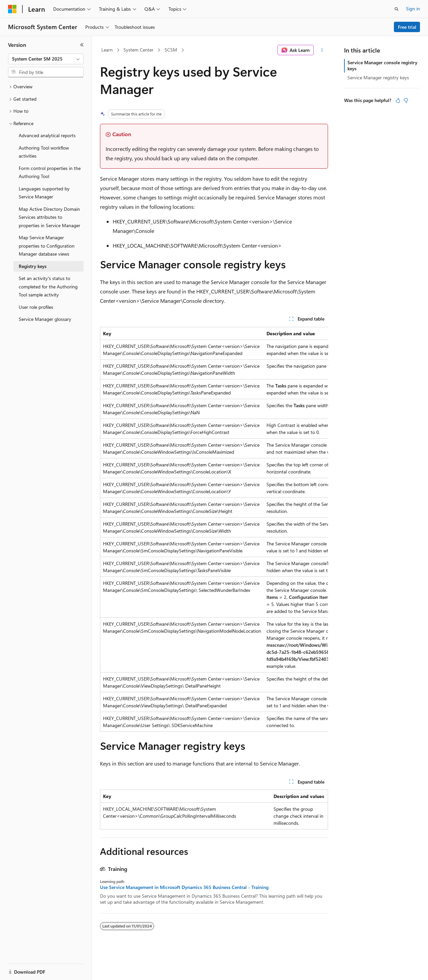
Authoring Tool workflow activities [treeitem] (44, 152)
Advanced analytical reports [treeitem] (47, 135)
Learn (107, 50)
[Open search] (397, 9)
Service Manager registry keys (378, 77)
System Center (138, 50)
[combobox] (46, 59)
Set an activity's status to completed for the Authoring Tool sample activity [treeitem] (48, 286)
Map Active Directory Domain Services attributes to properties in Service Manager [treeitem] (49, 217)
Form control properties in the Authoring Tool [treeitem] (50, 172)
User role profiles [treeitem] (36, 307)
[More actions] (322, 50)
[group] (214, 529)
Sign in (413, 9)
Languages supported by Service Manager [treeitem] (44, 193)
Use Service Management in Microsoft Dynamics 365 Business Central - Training (184, 887)
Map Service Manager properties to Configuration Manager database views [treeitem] (47, 246)
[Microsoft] (12, 9)
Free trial (407, 27)
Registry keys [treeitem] (33, 266)
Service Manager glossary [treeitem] (45, 319)
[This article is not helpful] (406, 100)
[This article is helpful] (398, 100)
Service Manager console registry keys (382, 65)
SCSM (171, 50)
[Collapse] (82, 45)
